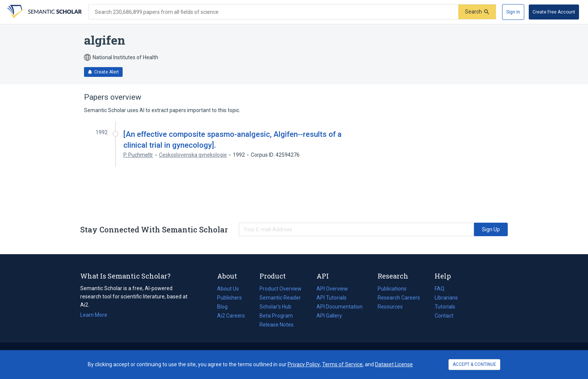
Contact (444, 316)
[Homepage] (43, 12)
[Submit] (477, 12)
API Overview (332, 289)
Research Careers (399, 298)
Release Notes (277, 325)
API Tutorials (331, 298)
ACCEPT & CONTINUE (474, 364)
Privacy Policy (304, 364)
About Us (228, 289)
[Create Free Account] (554, 12)
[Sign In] (513, 12)
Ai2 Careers (231, 316)
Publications (392, 289)
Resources (390, 307)
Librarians (446, 298)
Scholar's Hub (275, 307)
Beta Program (276, 316)
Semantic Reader (280, 298)
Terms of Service (342, 364)
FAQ (439, 289)
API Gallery (329, 316)
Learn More (94, 315)
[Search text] (274, 12)
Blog (225, 307)
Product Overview (280, 289)
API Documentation (340, 307)
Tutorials (445, 307)
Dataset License (394, 364)
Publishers (229, 298)
